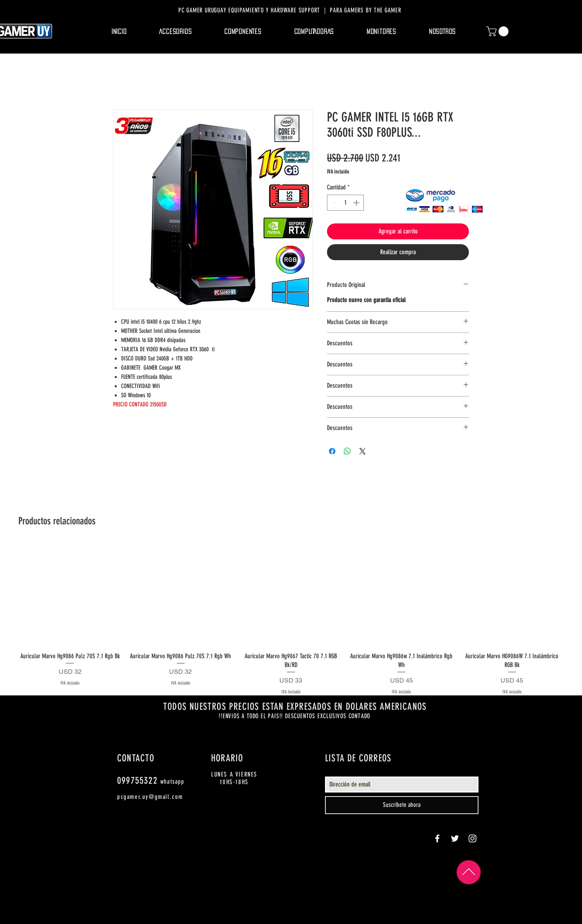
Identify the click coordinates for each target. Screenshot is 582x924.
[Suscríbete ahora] (402, 805)
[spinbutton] (345, 203)
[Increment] (357, 203)
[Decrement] (334, 203)
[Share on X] (363, 451)
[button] (176, 32)
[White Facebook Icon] (437, 838)
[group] (291, 619)
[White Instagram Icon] (472, 838)
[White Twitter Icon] (455, 838)
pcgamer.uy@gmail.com (150, 797)
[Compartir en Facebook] (332, 451)
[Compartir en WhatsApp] (347, 451)
